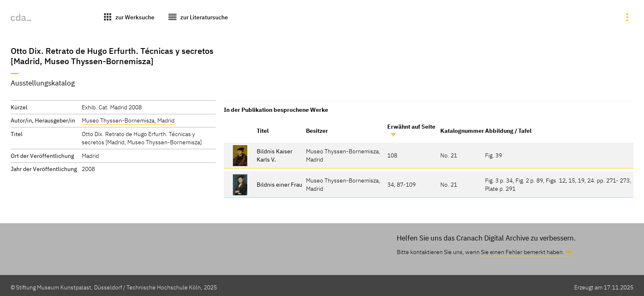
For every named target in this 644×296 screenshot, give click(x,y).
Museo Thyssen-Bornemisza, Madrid (128, 120)
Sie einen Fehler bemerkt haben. (523, 252)
